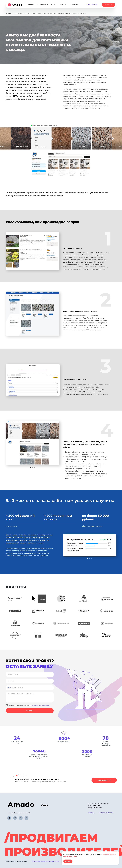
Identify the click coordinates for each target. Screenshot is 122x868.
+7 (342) (94, 806)
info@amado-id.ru (95, 808)
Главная (8, 14)
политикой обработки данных (40, 705)
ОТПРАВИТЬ (30, 711)
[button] (108, 5)
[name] (30, 674)
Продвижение (30, 14)
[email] (30, 681)
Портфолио (18, 14)
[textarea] (30, 697)
